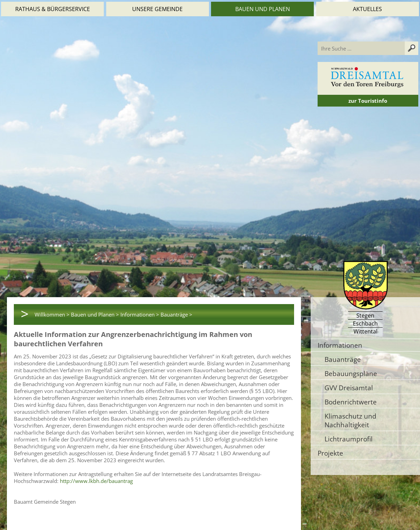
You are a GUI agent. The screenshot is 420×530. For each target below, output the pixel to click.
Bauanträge (343, 359)
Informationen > (140, 314)
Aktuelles (367, 9)
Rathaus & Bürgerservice (53, 9)
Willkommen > (52, 314)
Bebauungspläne (351, 373)
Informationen (340, 345)
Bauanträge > (176, 314)
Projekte (330, 453)
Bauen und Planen (263, 9)
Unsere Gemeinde (157, 9)
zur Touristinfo (368, 101)
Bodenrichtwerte (351, 402)
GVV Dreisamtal (349, 388)
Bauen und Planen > (95, 314)
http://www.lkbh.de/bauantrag (96, 481)
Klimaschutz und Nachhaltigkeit (350, 420)
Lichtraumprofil (349, 439)
